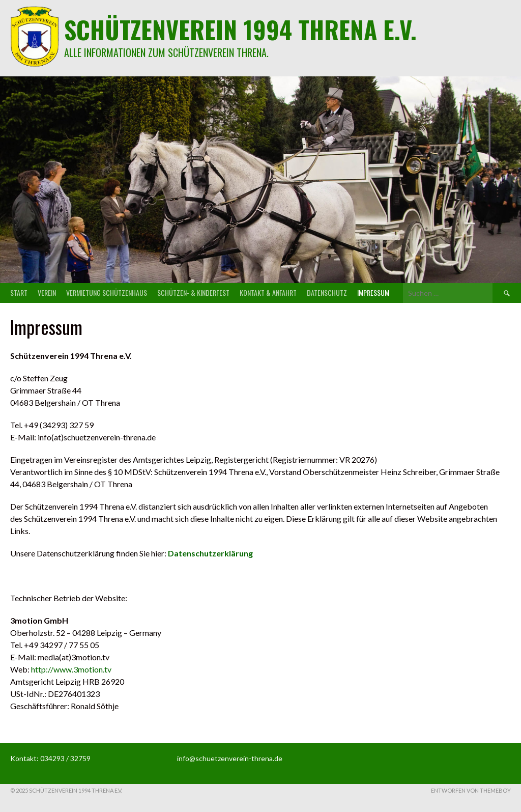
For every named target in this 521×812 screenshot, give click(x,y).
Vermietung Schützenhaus (107, 292)
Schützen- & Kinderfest (193, 292)
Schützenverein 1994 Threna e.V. (240, 29)
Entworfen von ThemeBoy (471, 790)
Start (19, 292)
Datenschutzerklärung (210, 553)
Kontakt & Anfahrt (268, 292)
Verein (47, 292)
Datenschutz (327, 292)
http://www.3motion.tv (71, 669)
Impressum (373, 292)
